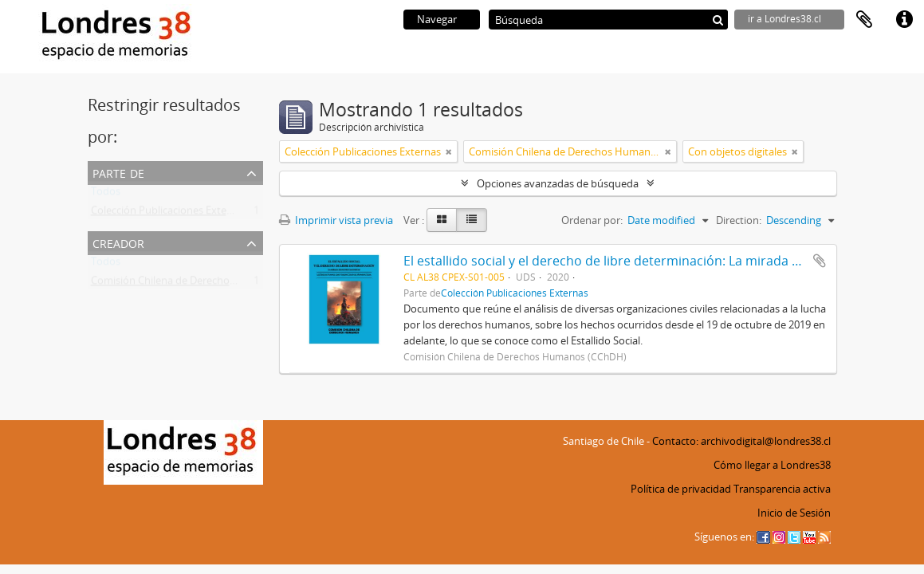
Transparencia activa (782, 489)
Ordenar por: (592, 220)
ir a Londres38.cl (784, 19)
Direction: (739, 220)
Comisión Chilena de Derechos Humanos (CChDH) (209, 284)
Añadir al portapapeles (820, 261)
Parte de (118, 172)
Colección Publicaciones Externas (169, 214)
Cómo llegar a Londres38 (772, 465)
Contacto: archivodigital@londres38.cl (741, 441)
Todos (106, 195)
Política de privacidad (681, 489)
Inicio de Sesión (794, 513)
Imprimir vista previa (336, 220)
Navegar (437, 19)
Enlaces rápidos (904, 20)
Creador (118, 242)
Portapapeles (864, 20)
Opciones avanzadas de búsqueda (558, 183)
